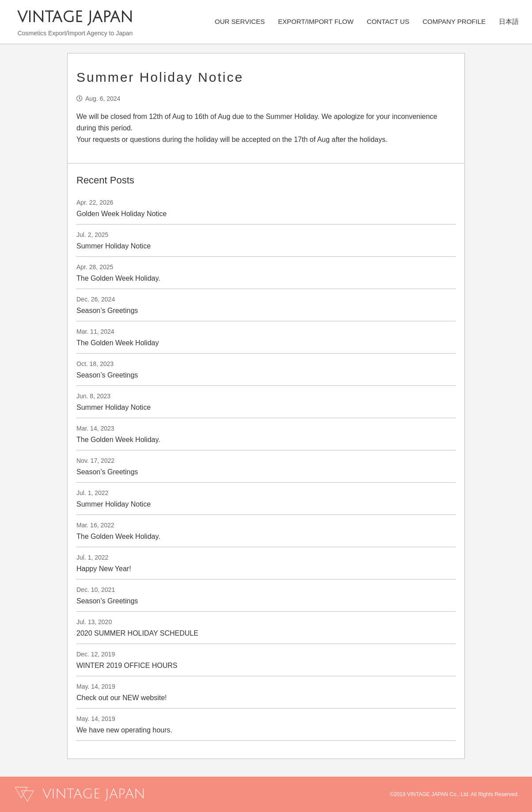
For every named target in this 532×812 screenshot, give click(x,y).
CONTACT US (388, 21)
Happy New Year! (104, 569)
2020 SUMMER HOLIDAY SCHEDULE (137, 633)
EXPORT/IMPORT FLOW (316, 21)
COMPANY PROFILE (454, 21)
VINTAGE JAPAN (75, 17)
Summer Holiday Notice (114, 246)
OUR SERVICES (240, 21)
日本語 (509, 21)
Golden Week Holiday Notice (122, 214)
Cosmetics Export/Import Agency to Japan (75, 33)
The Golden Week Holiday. (118, 278)
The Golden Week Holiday (118, 343)
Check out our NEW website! (122, 698)
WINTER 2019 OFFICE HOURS (127, 665)
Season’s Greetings (107, 311)
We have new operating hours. (124, 730)
